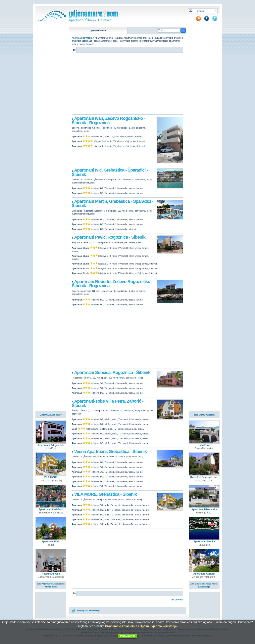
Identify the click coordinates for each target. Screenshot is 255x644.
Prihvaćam (127, 636)
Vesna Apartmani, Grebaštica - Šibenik (110, 451)
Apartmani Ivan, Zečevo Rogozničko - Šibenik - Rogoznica (108, 121)
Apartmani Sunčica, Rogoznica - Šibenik (112, 372)
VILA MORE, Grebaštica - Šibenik (105, 494)
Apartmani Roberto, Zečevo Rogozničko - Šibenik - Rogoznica (112, 284)
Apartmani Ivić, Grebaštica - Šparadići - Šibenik (110, 172)
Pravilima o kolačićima (121, 626)
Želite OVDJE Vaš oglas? (51, 413)
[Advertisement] (127, 85)
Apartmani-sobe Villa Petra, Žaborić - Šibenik (108, 403)
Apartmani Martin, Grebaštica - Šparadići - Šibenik (112, 203)
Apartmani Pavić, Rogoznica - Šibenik (110, 237)
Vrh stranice (177, 600)
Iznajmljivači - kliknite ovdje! (86, 611)
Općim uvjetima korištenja (158, 626)
